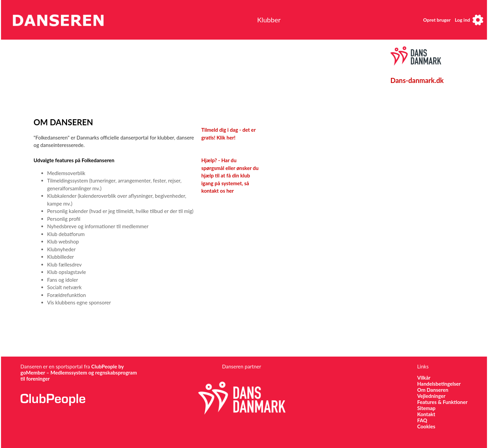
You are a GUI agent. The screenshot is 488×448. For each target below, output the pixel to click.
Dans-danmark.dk (417, 80)
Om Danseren (433, 390)
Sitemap (426, 408)
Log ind (462, 20)
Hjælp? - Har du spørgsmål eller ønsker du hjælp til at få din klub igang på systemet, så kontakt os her (230, 175)
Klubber (269, 20)
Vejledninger (431, 396)
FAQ (422, 420)
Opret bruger (437, 20)
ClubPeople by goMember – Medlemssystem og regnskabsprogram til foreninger (79, 372)
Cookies (426, 426)
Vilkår (424, 378)
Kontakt (426, 414)
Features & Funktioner (442, 402)
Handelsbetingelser (439, 384)
